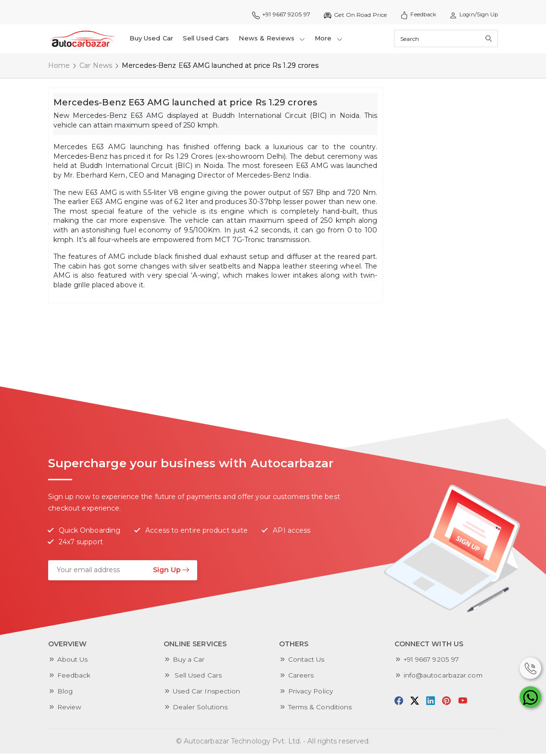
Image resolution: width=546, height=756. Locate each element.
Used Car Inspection (207, 693)
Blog (65, 693)
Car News (96, 67)
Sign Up (171, 572)
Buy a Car (189, 662)
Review (70, 709)
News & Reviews (272, 39)
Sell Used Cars (206, 39)
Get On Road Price (351, 15)
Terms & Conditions (321, 709)
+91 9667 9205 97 (276, 15)
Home (59, 67)
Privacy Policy (312, 693)
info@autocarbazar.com (444, 678)
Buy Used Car (151, 39)
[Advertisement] (461, 234)
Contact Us (307, 662)
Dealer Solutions (201, 709)
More (329, 39)
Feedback (415, 15)
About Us (73, 662)
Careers (301, 678)
